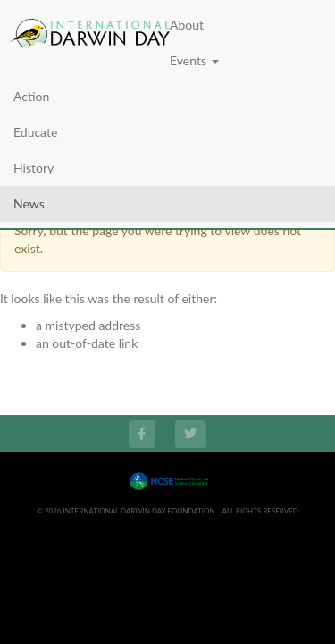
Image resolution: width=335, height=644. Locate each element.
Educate (35, 132)
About (187, 25)
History (33, 168)
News (29, 203)
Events (194, 60)
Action (31, 96)
